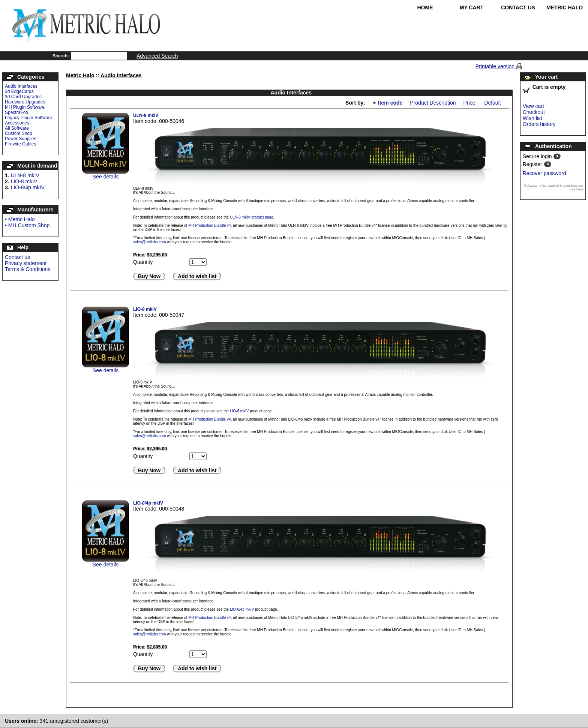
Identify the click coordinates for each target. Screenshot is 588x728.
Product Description (433, 103)
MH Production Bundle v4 (209, 225)
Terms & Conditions (28, 269)
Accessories (17, 123)
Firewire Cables (20, 144)
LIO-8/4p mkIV (28, 187)
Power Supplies (20, 139)
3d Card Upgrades (23, 97)
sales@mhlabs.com (149, 242)
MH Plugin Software (25, 107)
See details (106, 177)
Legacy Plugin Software (28, 118)
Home (425, 7)
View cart (533, 106)
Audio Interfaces (21, 86)
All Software (17, 128)
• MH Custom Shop (27, 225)
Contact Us (518, 7)
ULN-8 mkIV (25, 175)
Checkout (534, 112)
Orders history (539, 124)
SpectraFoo (16, 112)
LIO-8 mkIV (24, 181)
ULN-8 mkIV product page (252, 217)
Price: (470, 103)
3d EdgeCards (19, 91)
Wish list (532, 118)
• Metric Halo (20, 219)
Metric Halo (565, 7)
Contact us (17, 257)
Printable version (496, 66)
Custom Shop (19, 133)
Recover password (544, 173)
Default (492, 103)
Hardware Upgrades (25, 102)
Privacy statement (26, 263)
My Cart (472, 7)
